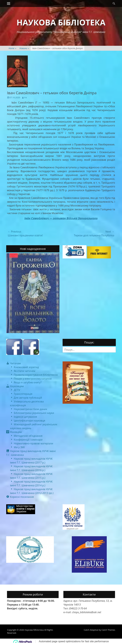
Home (12, 48)
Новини (24, 48)
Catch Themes (108, 630)
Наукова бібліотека (61, 22)
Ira (25, 97)
